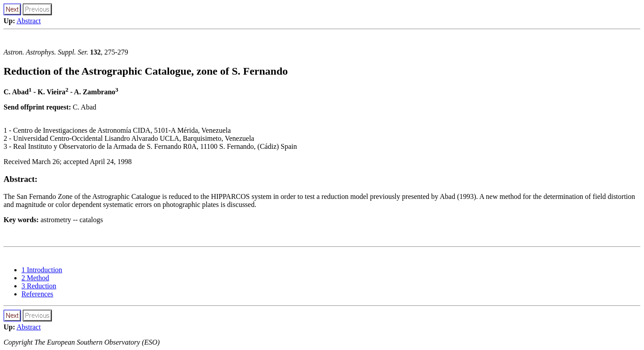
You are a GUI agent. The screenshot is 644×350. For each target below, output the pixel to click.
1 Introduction (42, 270)
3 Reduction (39, 286)
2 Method (35, 278)
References (37, 294)
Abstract (29, 21)
